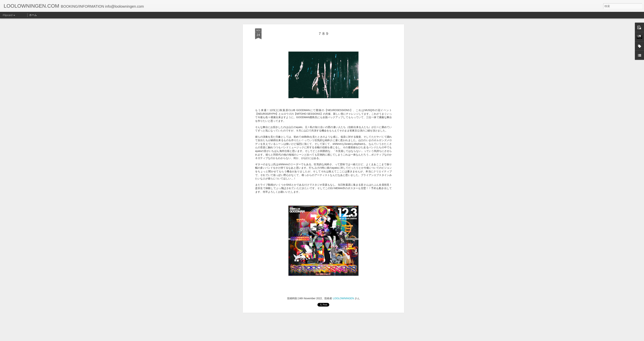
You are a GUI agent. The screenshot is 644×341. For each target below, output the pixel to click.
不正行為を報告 (344, 339)
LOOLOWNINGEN (343, 289)
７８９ (323, 25)
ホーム (33, 15)
